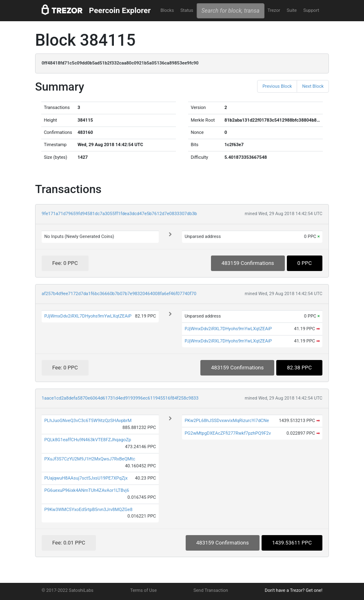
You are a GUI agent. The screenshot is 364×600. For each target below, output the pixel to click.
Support (311, 10)
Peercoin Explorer (120, 10)
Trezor (274, 10)
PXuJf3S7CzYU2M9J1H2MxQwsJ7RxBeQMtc (90, 459)
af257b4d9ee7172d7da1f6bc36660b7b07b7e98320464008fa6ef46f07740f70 (119, 294)
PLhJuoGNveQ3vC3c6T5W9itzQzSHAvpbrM (88, 421)
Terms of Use (143, 590)
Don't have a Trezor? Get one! (294, 590)
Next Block (313, 86)
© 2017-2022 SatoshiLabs (68, 590)
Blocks (167, 10)
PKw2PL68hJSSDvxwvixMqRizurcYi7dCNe (227, 421)
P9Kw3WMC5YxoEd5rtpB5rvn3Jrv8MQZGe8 (88, 510)
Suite (292, 10)
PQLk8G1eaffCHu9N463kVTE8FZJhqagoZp (88, 440)
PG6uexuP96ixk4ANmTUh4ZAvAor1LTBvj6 (87, 490)
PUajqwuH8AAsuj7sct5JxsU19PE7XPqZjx (86, 478)
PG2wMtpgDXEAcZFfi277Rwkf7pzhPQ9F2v (227, 433)
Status (187, 10)
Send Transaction (211, 590)
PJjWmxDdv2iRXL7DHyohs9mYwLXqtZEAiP (88, 316)
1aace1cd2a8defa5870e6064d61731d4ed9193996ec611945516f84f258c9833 (120, 398)
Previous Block (277, 86)
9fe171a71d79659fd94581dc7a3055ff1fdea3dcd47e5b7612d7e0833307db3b (119, 214)
